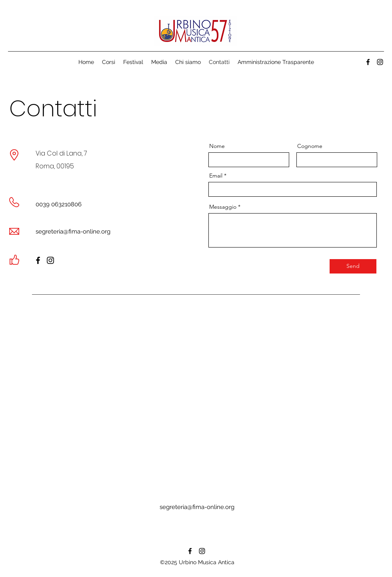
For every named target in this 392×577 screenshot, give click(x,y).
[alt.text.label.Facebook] (368, 62)
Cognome (310, 146)
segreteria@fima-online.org (73, 232)
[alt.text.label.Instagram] (380, 62)
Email (216, 176)
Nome (217, 146)
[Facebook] (38, 260)
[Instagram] (50, 260)
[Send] (353, 266)
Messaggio (223, 207)
